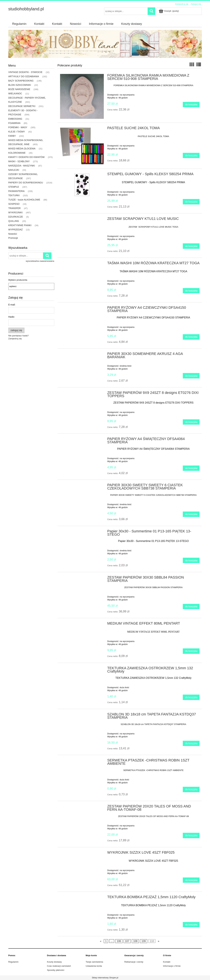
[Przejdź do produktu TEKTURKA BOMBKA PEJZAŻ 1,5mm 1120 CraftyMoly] (82, 898)
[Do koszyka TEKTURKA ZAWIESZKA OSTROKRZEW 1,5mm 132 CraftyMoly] (191, 697)
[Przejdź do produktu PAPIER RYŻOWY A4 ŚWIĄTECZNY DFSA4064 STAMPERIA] (82, 440)
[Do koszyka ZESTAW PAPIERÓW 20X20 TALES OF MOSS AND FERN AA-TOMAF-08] (191, 835)
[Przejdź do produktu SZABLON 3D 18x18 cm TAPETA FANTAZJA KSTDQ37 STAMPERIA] (82, 715)
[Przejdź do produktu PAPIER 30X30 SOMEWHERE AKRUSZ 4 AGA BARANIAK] (82, 355)
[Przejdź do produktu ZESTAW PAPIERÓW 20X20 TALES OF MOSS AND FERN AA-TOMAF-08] (82, 807)
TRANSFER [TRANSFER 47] (15, 208)
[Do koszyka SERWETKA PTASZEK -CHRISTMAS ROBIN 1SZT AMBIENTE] (191, 789)
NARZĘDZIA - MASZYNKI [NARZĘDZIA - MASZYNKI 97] (22, 166)
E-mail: (12, 305)
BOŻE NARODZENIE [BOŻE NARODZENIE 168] (19, 89)
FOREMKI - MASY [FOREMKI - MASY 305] (18, 127)
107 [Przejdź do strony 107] (127, 941)
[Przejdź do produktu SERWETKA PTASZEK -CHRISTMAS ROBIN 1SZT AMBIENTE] (82, 761)
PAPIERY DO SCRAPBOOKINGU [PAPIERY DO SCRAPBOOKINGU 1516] (26, 183)
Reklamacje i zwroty (134, 962)
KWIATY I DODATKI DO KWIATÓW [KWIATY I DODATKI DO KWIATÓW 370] (26, 157)
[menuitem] (19, 24)
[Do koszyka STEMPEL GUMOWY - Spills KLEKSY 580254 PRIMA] (191, 202)
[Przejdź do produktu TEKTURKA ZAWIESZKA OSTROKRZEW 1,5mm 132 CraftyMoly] (82, 669)
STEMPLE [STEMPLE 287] (14, 187)
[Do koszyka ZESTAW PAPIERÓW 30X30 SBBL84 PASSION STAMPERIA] (191, 607)
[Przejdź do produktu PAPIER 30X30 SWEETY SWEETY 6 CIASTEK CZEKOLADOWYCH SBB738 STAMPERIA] (82, 486)
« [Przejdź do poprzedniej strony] (101, 941)
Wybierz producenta (18, 280)
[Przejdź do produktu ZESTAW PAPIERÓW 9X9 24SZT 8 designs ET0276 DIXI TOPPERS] (82, 394)
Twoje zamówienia (94, 962)
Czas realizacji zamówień (59, 966)
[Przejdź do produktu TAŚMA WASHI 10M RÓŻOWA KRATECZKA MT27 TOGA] (82, 264)
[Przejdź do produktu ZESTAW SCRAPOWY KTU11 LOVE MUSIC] (82, 220)
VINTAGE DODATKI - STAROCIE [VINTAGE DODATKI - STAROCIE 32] (25, 72)
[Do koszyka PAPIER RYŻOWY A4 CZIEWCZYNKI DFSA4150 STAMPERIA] (191, 337)
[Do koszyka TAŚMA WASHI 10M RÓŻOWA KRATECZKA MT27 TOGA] (191, 291)
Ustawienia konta (94, 966)
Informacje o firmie (172, 966)
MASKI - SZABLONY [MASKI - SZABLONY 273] (19, 161)
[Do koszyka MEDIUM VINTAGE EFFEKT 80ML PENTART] (191, 651)
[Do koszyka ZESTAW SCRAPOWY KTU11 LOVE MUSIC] (191, 246)
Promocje (13, 238)
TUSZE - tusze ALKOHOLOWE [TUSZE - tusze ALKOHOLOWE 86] (24, 200)
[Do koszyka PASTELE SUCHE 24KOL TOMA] (191, 156)
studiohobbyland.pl (26, 9)
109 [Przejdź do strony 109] (144, 941)
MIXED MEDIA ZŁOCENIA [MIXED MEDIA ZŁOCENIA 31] (22, 149)
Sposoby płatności (56, 970)
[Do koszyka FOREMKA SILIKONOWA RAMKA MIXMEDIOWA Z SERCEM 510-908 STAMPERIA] (191, 105)
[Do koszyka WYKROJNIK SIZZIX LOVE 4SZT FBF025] (191, 880)
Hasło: (12, 317)
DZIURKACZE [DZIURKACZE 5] (16, 217)
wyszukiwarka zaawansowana (40, 261)
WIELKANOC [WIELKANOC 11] (15, 93)
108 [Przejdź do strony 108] (135, 941)
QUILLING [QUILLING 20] (14, 221)
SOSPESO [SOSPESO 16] (14, 204)
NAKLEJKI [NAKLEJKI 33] (14, 170)
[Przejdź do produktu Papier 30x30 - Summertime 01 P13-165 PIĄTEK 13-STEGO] (82, 532)
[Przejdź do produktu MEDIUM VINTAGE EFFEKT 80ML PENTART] (82, 624)
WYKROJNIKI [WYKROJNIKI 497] (15, 212)
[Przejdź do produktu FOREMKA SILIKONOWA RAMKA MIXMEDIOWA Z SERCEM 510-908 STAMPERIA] (82, 96)
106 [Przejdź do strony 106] (119, 941)
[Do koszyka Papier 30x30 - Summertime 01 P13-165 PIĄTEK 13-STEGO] (191, 560)
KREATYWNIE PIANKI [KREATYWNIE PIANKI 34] (20, 225)
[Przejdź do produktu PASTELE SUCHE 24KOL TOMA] (82, 146)
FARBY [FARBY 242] (12, 136)
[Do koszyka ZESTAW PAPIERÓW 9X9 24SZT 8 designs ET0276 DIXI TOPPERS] (191, 422)
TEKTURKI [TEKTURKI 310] (14, 195)
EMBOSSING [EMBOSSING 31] (15, 119)
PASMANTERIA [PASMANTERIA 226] (16, 191)
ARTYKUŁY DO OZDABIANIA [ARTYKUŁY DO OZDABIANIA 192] (24, 76)
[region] (105, 44)
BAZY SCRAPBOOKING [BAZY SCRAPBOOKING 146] (21, 81)
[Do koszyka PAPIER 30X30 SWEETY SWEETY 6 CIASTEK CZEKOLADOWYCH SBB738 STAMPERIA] (191, 514)
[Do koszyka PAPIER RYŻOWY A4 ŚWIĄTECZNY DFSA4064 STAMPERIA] (191, 468)
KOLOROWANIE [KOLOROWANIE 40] (17, 153)
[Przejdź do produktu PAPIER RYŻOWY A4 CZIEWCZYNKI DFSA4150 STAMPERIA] (82, 309)
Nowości (13, 234)
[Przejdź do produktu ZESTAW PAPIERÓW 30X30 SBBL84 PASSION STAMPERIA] (82, 578)
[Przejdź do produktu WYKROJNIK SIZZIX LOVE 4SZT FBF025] (82, 853)
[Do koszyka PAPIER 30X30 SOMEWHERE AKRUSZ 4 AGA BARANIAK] (191, 376)
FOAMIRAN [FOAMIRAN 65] (14, 123)
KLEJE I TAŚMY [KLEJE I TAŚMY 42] (17, 132)
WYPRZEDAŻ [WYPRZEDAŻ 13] (16, 230)
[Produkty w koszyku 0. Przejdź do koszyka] (169, 11)
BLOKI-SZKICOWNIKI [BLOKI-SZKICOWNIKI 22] (20, 85)
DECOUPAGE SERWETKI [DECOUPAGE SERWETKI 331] (22, 106)
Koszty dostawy (54, 962)
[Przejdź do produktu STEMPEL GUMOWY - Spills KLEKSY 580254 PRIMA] (82, 185)
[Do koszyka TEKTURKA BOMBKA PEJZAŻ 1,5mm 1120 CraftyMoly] (191, 925)
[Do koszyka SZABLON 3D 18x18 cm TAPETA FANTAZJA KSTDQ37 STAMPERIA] (191, 743)
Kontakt (167, 962)
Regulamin (13, 962)
